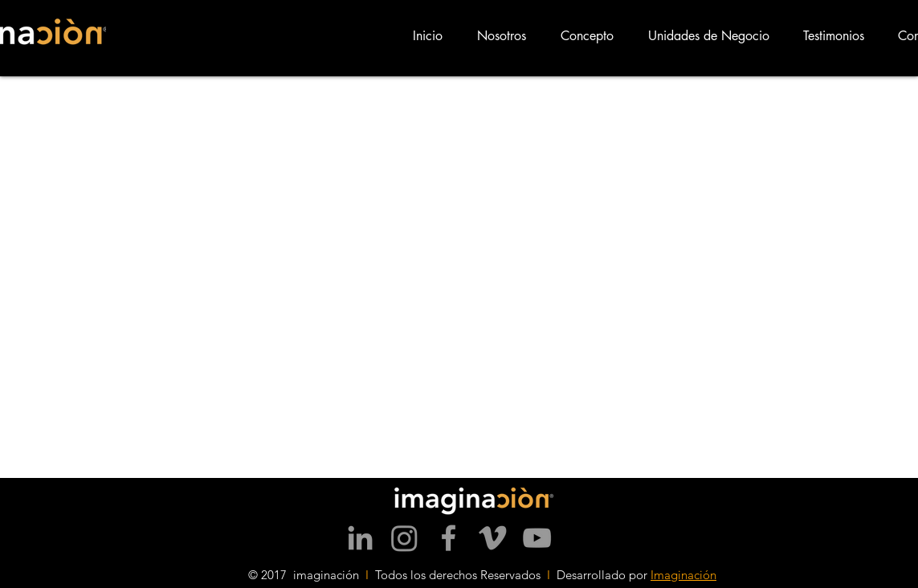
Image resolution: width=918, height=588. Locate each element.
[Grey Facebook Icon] (449, 538)
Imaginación (683, 575)
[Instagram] (404, 538)
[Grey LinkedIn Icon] (360, 538)
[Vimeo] (493, 538)
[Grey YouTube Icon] (537, 538)
